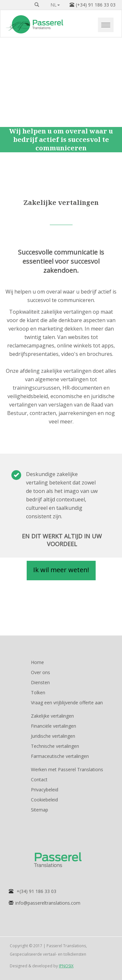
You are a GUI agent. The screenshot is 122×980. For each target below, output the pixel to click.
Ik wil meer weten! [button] (61, 570)
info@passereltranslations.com (48, 903)
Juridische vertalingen (53, 736)
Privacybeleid (45, 790)
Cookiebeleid (44, 800)
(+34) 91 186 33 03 (96, 5)
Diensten (40, 682)
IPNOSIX (66, 966)
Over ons (41, 672)
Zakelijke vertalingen (52, 716)
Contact (39, 779)
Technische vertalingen (55, 746)
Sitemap (40, 810)
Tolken (38, 692)
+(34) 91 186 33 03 (36, 891)
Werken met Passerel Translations (67, 769)
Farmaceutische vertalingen (60, 756)
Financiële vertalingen (54, 726)
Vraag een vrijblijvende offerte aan (67, 703)
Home (37, 662)
